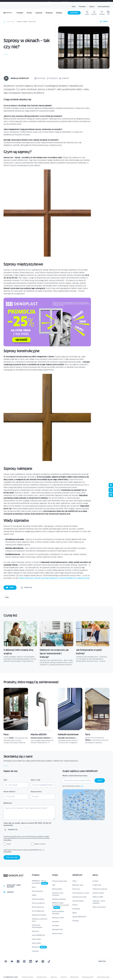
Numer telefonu (10, 792)
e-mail (9, 844)
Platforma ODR (98, 897)
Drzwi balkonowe (38, 911)
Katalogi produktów (59, 899)
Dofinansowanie (74, 977)
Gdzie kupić (74, 13)
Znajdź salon (97, 885)
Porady (55, 875)
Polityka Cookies (98, 893)
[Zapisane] (102, 13)
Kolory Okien (36, 939)
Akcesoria (35, 931)
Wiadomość (8, 803)
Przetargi (76, 921)
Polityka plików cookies (103, 977)
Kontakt (95, 881)
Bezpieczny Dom (58, 918)
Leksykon (56, 922)
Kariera (92, 7)
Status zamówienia (104, 7)
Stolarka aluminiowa (39, 915)
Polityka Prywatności (100, 889)
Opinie (75, 913)
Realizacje (39, 947)
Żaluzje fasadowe (38, 899)
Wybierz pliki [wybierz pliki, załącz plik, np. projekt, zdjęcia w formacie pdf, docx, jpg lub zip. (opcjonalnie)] (13, 830)
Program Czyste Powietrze (58, 894)
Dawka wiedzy (57, 933)
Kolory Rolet (36, 943)
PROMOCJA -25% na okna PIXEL (40, 882)
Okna (7, 597)
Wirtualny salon (78, 885)
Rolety (34, 895)
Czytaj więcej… (8, 840)
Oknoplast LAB (57, 929)
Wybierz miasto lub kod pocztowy (75, 776)
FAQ (54, 885)
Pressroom (82, 7)
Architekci (56, 926)
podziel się (26, 588)
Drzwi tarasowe (37, 891)
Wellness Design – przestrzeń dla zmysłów (61, 905)
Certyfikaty (76, 909)
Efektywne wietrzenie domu (40, 920)
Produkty (36, 875)
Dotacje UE (64, 977)
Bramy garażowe (38, 907)
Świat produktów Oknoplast (58, 913)
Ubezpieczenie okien (80, 897)
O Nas (73, 7)
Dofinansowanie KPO (88, 977)
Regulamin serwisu (42, 977)
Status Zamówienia (99, 907)
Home (4, 22)
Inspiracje (35, 951)
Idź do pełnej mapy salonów (73, 786)
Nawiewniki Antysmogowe (37, 926)
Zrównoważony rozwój (81, 893)
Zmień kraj (102, 961)
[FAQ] (108, 13)
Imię (5, 780)
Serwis (95, 875)
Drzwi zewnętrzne (38, 903)
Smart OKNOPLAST (38, 935)
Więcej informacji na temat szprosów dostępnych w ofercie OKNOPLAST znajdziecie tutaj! (54, 578)
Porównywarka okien (60, 881)
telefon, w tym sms (40, 844)
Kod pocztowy (36, 792)
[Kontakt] (94, 13)
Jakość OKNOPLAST (79, 917)
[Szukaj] (87, 13)
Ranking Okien (57, 889)
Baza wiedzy (11, 22)
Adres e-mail (35, 780)
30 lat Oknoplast (78, 901)
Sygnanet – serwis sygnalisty (99, 902)
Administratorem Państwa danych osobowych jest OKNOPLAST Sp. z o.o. (29, 851)
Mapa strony (54, 977)
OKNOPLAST (77, 875)
